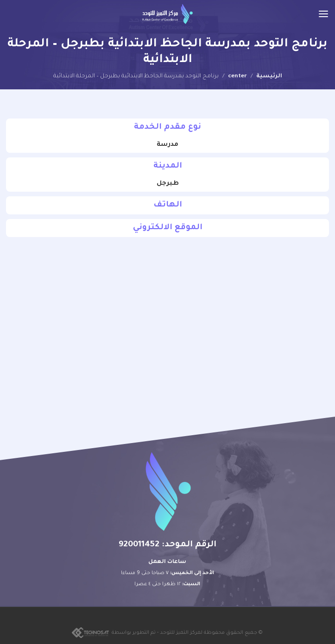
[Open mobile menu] (323, 14)
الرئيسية (269, 76)
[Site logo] (167, 14)
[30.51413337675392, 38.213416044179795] (167, 317)
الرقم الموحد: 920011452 (167, 545)
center (237, 76)
